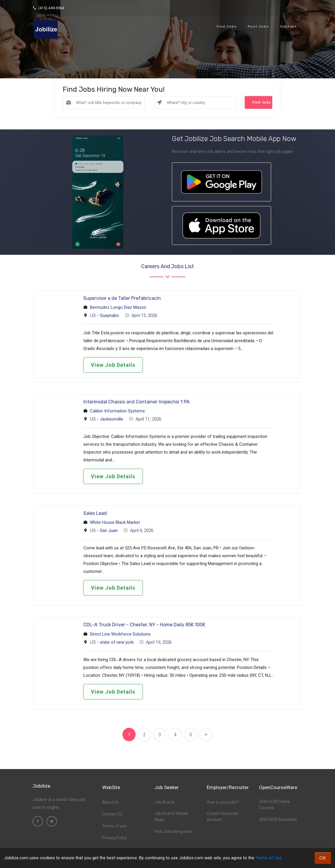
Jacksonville (111, 419)
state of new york (117, 642)
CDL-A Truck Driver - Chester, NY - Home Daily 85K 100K (144, 625)
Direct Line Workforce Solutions (120, 634)
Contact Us (112, 814)
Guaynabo (109, 315)
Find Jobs (227, 26)
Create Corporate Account (223, 816)
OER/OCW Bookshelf (278, 820)
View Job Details (113, 365)
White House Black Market (115, 522)
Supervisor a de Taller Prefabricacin (122, 298)
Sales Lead (95, 513)
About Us (111, 802)
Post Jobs (258, 26)
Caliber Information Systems (117, 411)
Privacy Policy (115, 838)
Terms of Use (269, 858)
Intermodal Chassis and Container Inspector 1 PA (136, 402)
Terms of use (114, 826)
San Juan (109, 530)
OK (323, 858)
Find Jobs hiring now (173, 831)
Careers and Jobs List (167, 266)
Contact (288, 26)
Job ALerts (164, 802)
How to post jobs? (223, 802)
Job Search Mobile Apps (171, 816)
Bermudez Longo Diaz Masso (118, 307)
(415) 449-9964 (48, 8)
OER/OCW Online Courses (274, 805)
